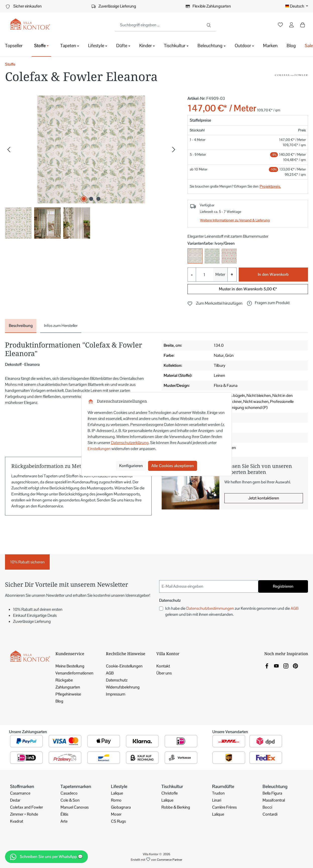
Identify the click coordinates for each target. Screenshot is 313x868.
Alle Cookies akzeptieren (173, 466)
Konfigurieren (131, 466)
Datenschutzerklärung (130, 443)
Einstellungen (99, 449)
